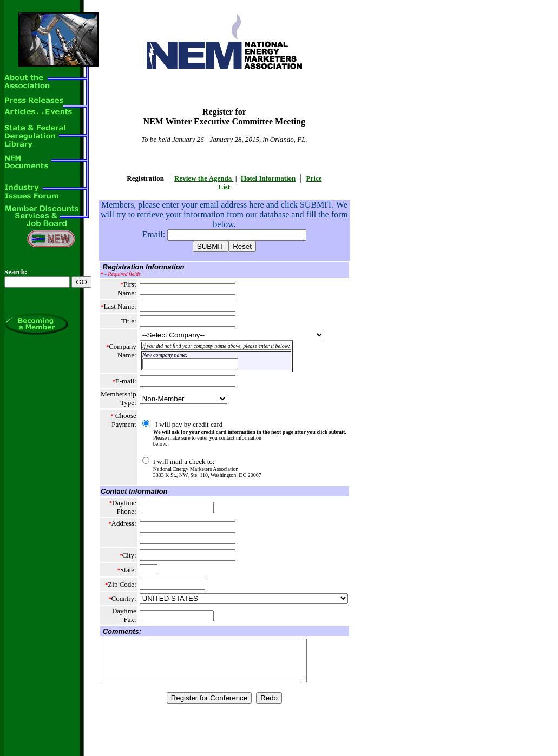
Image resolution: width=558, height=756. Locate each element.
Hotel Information (268, 178)
